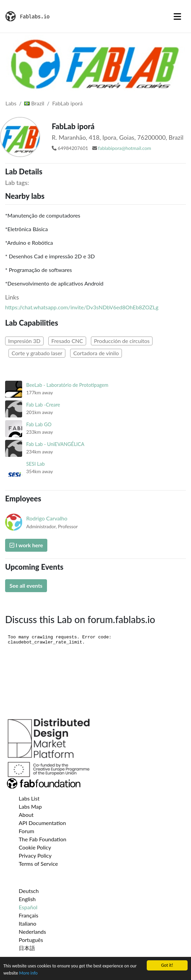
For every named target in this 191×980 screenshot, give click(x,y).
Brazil (34, 103)
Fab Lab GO (39, 424)
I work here (26, 545)
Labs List (29, 798)
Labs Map (30, 806)
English (27, 899)
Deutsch (29, 891)
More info (28, 974)
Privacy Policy (35, 855)
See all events (26, 586)
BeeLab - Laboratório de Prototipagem (67, 385)
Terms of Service (38, 864)
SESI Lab (35, 464)
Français (28, 915)
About (26, 815)
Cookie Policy (35, 847)
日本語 (27, 948)
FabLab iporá (67, 103)
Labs (11, 103)
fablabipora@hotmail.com (125, 148)
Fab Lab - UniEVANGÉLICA (55, 444)
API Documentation (42, 823)
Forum (26, 831)
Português (31, 940)
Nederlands (32, 932)
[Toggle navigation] (177, 16)
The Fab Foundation (43, 839)
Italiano (28, 923)
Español (28, 907)
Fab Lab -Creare (43, 405)
